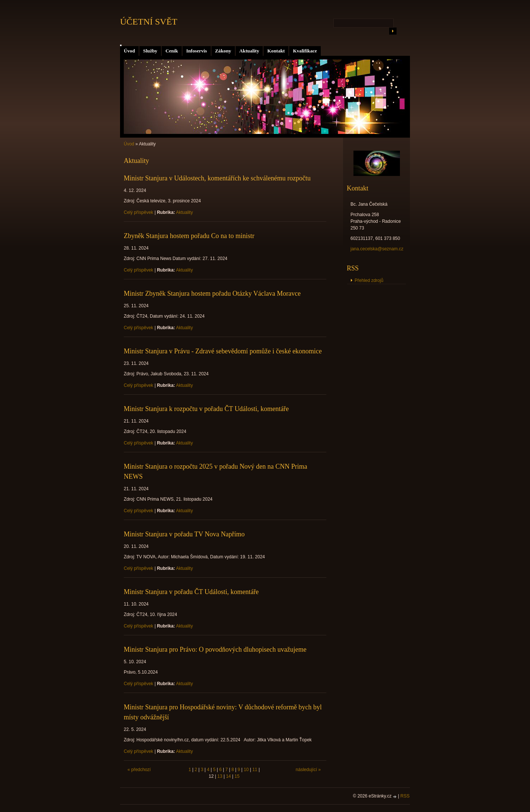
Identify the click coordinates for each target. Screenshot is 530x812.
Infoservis (197, 51)
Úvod (129, 51)
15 (237, 776)
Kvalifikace (305, 51)
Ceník (172, 51)
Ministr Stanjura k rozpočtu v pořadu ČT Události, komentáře (206, 409)
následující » (308, 770)
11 (255, 770)
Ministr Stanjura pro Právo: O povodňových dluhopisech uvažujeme (215, 649)
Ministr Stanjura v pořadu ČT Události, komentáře (191, 592)
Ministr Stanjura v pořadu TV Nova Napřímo (184, 534)
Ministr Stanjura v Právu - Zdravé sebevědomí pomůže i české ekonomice (223, 351)
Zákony (223, 51)
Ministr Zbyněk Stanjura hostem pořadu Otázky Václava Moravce (212, 293)
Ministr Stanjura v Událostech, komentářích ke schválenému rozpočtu (217, 178)
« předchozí (139, 770)
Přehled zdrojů (369, 280)
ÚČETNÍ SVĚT (149, 22)
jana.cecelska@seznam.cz (377, 249)
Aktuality (249, 51)
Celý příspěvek (138, 212)
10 (246, 770)
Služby (150, 51)
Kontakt (276, 51)
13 (220, 776)
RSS (405, 796)
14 (228, 776)
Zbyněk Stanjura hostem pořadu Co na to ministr (189, 236)
